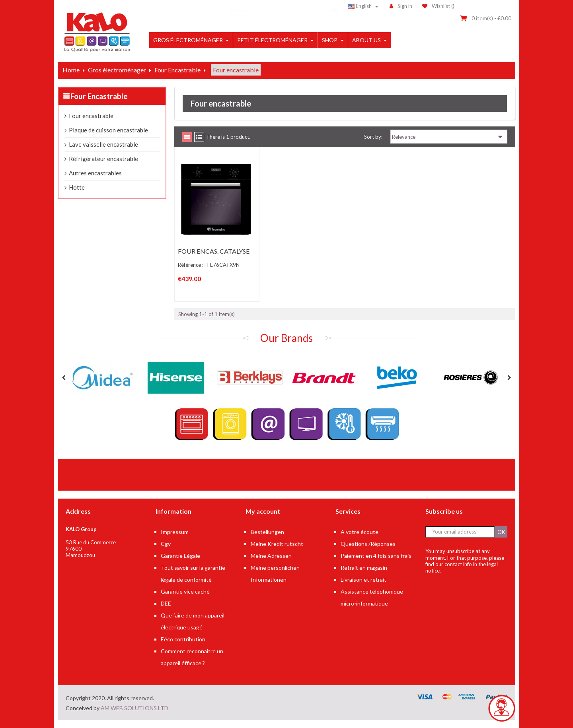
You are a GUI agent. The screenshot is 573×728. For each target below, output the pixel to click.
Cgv (166, 544)
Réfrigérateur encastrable (103, 159)
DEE (166, 603)
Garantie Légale (180, 556)
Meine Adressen (271, 556)
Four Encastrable (99, 96)
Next (509, 378)
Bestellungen (267, 532)
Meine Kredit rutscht (277, 544)
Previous (64, 378)
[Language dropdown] (364, 6)
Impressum (175, 532)
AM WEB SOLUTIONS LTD (134, 708)
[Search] (281, 6)
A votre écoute (360, 532)
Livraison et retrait (363, 579)
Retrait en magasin (364, 568)
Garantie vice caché (185, 591)
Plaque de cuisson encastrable (108, 130)
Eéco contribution (183, 639)
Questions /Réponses (368, 544)
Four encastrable (91, 116)
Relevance (449, 137)
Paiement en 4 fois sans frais (376, 556)
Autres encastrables (95, 173)
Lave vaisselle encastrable (103, 144)
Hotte (77, 187)
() (438, 6)
